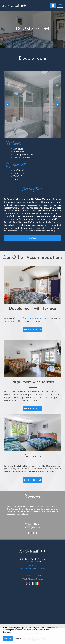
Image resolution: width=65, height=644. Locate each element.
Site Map (38, 575)
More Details (33, 329)
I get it (8, 639)
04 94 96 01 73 (33, 566)
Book (33, 238)
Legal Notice (29, 575)
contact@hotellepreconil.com (33, 568)
